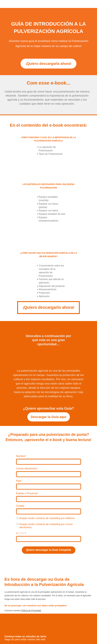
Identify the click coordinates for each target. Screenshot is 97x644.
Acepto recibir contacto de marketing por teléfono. (46, 518)
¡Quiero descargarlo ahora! (49, 307)
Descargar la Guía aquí (48, 417)
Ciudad (20, 506)
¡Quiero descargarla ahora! (49, 64)
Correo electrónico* (27, 469)
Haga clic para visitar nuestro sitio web (25, 639)
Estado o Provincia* (27, 493)
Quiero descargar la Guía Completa (48, 550)
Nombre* (21, 456)
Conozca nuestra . (23, 610)
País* (19, 481)
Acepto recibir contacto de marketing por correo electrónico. (45, 526)
